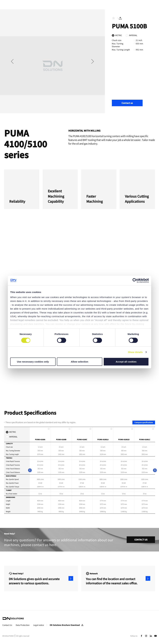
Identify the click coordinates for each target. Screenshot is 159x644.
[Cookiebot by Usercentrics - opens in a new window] (135, 281)
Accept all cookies (126, 362)
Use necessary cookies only (33, 362)
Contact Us (7, 625)
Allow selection (79, 362)
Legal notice (39, 625)
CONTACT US (141, 540)
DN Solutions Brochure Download (65, 625)
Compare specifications (144, 422)
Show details (135, 352)
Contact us (127, 103)
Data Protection (23, 625)
